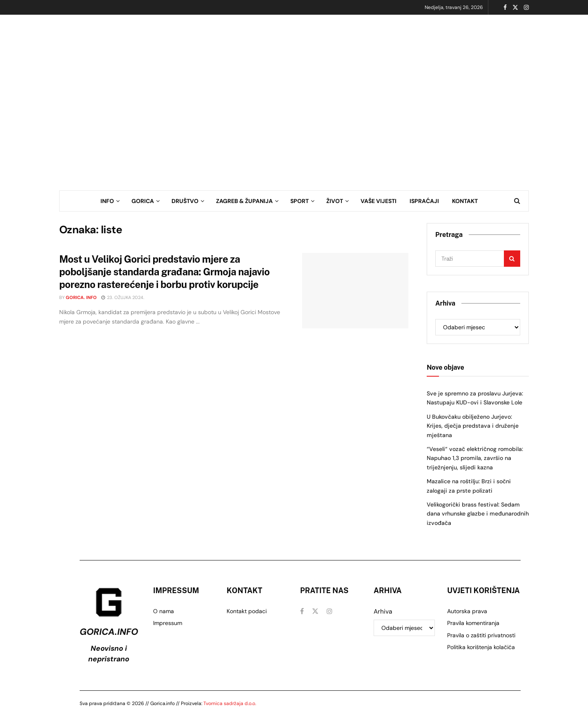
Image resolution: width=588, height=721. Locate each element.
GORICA (143, 201)
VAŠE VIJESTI (379, 201)
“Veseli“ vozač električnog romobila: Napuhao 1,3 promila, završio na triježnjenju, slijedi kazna (475, 458)
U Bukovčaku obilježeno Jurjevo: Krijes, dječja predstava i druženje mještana (473, 426)
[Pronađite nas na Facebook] (302, 611)
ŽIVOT (335, 201)
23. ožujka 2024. (123, 297)
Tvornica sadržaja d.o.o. (230, 703)
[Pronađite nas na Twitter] (315, 611)
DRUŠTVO (185, 201)
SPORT (300, 201)
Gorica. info (81, 297)
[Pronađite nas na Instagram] (330, 611)
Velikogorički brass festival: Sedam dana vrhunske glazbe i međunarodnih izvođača (478, 514)
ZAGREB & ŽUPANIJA (244, 201)
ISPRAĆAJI (424, 201)
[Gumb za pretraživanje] (517, 201)
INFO (107, 201)
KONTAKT (465, 201)
